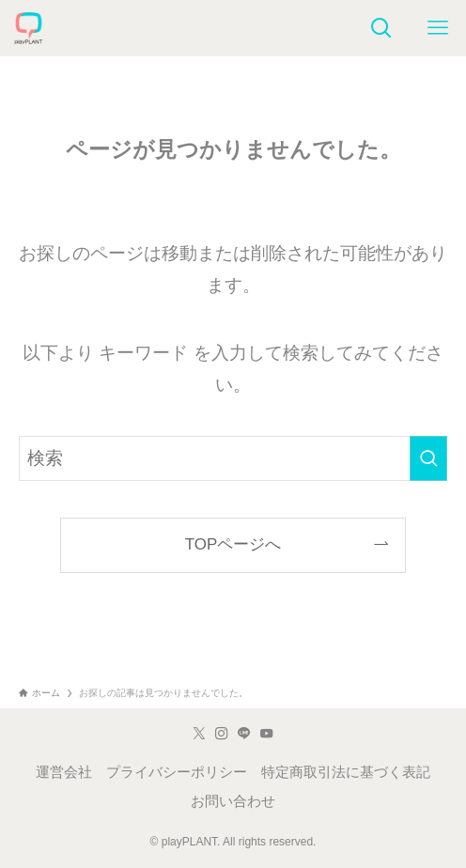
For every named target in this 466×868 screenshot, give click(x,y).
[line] (244, 734)
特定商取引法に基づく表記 (346, 772)
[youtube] (267, 734)
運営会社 (64, 772)
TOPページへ (233, 544)
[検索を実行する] (428, 458)
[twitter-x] (199, 734)
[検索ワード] (233, 458)
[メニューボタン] (438, 28)
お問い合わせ (233, 801)
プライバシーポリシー (177, 772)
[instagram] (222, 734)
